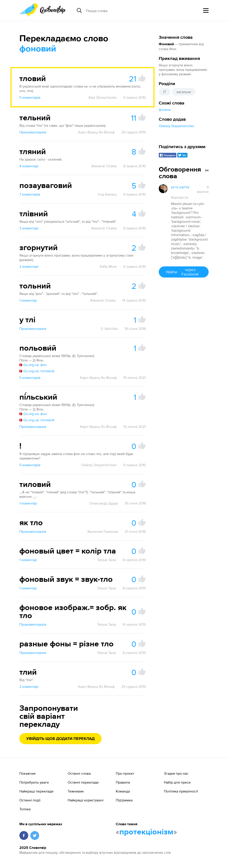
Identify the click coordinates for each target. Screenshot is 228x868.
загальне (184, 92)
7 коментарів (30, 194)
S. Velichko (109, 329)
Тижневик (76, 791)
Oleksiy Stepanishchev (176, 126)
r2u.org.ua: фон (33, 365)
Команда (123, 791)
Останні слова (79, 773)
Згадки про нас (176, 773)
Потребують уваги (34, 782)
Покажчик (27, 773)
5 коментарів (30, 97)
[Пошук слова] (120, 10)
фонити (165, 110)
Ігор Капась (107, 194)
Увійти (184, 272)
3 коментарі (29, 228)
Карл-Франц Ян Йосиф (96, 132)
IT (165, 92)
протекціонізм (146, 832)
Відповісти (180, 197)
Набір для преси (177, 782)
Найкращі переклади (36, 791)
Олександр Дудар (104, 503)
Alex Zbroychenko (103, 97)
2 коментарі (29, 266)
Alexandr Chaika (104, 166)
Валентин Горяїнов (103, 531)
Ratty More (108, 266)
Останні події (30, 800)
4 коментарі (29, 166)
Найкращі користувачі (86, 800)
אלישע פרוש (180, 187)
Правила (123, 782)
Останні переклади (83, 782)
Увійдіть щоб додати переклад (60, 739)
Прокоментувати (33, 132)
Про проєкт (125, 773)
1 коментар (28, 300)
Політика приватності (181, 791)
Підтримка (124, 800)
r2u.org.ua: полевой (37, 371)
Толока (25, 809)
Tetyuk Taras (107, 560)
